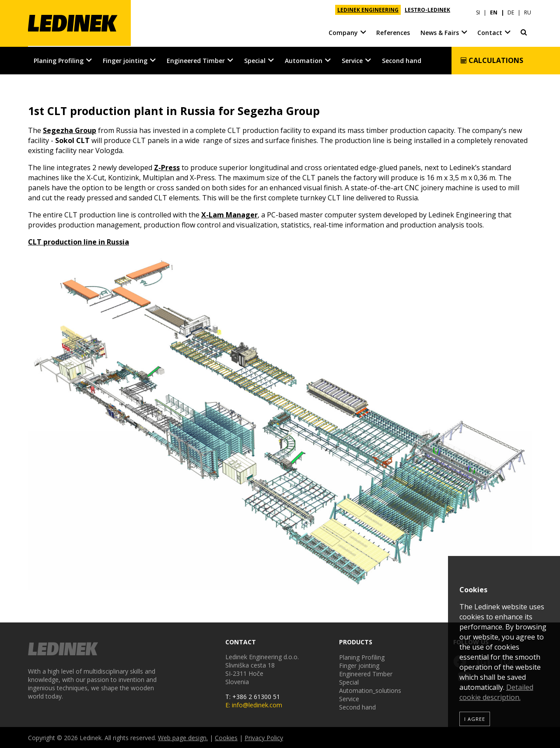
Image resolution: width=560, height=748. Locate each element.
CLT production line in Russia (79, 241)
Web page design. (183, 737)
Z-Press (167, 167)
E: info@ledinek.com (254, 704)
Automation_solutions (370, 690)
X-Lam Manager (229, 214)
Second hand (402, 60)
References (393, 30)
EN (494, 10)
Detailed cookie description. (496, 692)
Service (352, 60)
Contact (490, 30)
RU (528, 10)
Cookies (226, 737)
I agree (475, 719)
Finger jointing (125, 60)
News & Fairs (440, 30)
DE (511, 10)
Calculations (492, 59)
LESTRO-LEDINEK (427, 10)
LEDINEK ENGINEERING (368, 10)
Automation (304, 60)
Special (255, 60)
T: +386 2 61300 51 (253, 696)
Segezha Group (70, 130)
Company (343, 30)
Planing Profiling (59, 60)
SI (478, 10)
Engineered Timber (196, 60)
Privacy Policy (264, 737)
